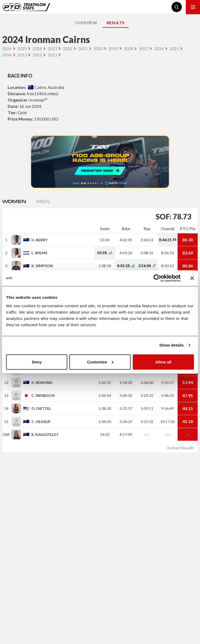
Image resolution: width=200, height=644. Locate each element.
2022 (68, 48)
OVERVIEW (86, 23)
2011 (53, 55)
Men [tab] (43, 201)
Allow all (163, 362)
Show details (172, 345)
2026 (7, 48)
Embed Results (181, 448)
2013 (22, 55)
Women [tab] (14, 201)
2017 (144, 48)
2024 (37, 48)
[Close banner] (192, 278)
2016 (159, 48)
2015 (174, 48)
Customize (100, 362)
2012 (37, 55)
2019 (113, 48)
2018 (128, 48)
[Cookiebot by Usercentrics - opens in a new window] (157, 278)
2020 (98, 48)
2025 (22, 48)
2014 (7, 55)
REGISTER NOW (100, 162)
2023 (53, 48)
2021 (83, 48)
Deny (37, 362)
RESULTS (116, 23)
